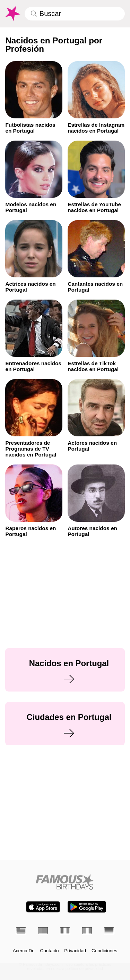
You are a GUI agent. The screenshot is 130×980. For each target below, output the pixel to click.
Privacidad (75, 951)
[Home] (65, 882)
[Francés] (65, 931)
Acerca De (24, 951)
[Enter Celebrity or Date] (75, 14)
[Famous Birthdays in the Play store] (87, 907)
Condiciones (104, 951)
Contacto (50, 951)
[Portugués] (43, 931)
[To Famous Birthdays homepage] (12, 14)
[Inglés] (21, 931)
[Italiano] (87, 931)
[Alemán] (109, 931)
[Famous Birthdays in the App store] (43, 907)
